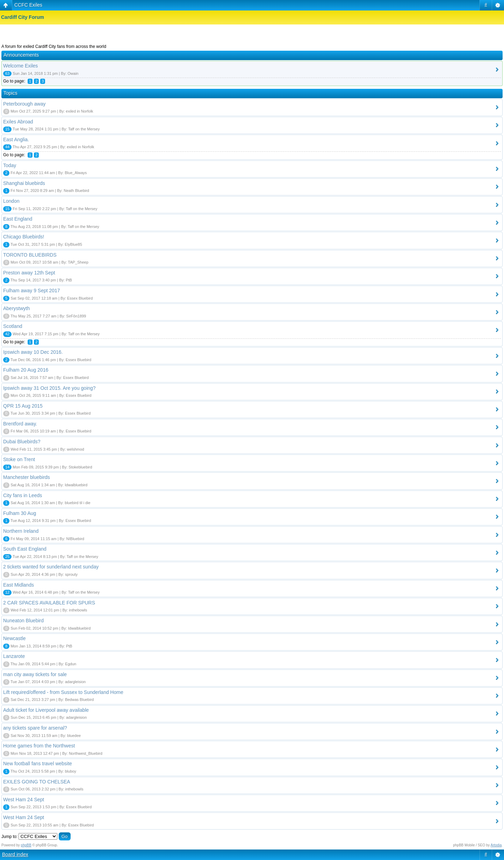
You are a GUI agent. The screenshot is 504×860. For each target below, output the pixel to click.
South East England (25, 549)
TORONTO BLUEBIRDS (30, 255)
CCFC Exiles (28, 5)
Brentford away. (20, 424)
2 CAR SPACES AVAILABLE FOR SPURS (49, 603)
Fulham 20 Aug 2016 (26, 370)
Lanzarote (14, 656)
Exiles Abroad (18, 122)
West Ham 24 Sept (24, 800)
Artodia (496, 845)
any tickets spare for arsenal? (35, 728)
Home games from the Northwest (39, 746)
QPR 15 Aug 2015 (23, 406)
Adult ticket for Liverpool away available (46, 710)
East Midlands (19, 585)
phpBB (26, 845)
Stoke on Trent (19, 459)
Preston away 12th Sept (29, 273)
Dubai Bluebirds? (22, 442)
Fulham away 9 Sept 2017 (32, 291)
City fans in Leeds (23, 495)
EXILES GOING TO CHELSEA (37, 782)
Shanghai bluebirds (24, 183)
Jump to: (9, 837)
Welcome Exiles (20, 66)
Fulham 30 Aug (20, 513)
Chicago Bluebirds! (24, 237)
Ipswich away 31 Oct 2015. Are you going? (49, 388)
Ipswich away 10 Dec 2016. (33, 352)
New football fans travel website (38, 764)
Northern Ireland (21, 531)
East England (18, 219)
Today (10, 165)
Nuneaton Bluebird (23, 621)
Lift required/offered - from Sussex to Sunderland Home (63, 692)
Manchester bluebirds (27, 477)
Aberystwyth (16, 308)
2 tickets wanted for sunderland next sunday (51, 567)
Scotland (13, 326)
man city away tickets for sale (35, 674)
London (11, 201)
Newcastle (15, 638)
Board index (15, 854)
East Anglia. (16, 139)
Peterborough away (24, 104)
